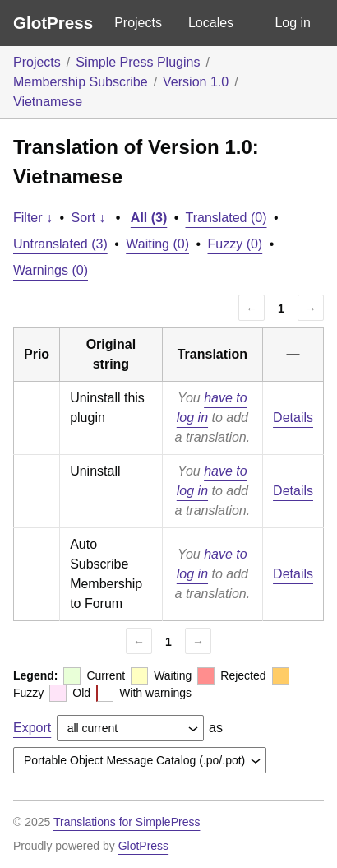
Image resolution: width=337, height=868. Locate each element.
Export (32, 728)
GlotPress (53, 23)
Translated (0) (226, 218)
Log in (293, 23)
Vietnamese (48, 102)
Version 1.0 (196, 82)
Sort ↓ (89, 218)
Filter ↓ (33, 218)
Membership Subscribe (81, 82)
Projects (138, 23)
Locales (211, 23)
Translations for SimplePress (127, 822)
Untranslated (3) (60, 244)
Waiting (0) (157, 244)
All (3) (149, 218)
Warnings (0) (51, 270)
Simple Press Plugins (138, 62)
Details (293, 418)
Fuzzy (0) (235, 244)
